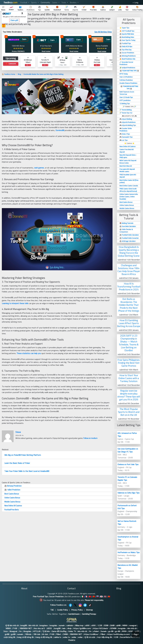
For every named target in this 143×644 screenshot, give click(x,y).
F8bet (58, 634)
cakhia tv (58, 637)
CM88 (65, 634)
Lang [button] (136, 2)
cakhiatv (70, 625)
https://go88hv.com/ (82, 628)
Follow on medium (90, 438)
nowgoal (133, 625)
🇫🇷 (86, 596)
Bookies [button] (73, 2)
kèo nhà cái (33, 625)
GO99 (131, 631)
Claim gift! (14, 20)
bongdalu (53, 625)
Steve (18, 432)
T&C (52, 610)
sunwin (62, 625)
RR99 (124, 631)
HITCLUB (37, 631)
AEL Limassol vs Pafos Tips (127, 435)
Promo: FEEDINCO (18, 51)
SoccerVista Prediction (129, 637)
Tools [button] (64, 2)
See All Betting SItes (103, 32)
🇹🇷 (90, 596)
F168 (15, 628)
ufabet (96, 631)
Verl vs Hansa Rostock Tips (127, 523)
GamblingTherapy (89, 614)
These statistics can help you (29, 353)
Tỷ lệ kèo (46, 631)
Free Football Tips (40, 596)
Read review (46, 51)
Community (45, 2)
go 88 (111, 631)
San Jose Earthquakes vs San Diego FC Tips (128, 450)
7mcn (5, 631)
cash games (39, 168)
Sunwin (104, 631)
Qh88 (112, 625)
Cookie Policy (63, 610)
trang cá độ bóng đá (25, 637)
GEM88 (113, 628)
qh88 (118, 625)
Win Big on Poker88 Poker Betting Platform (23, 455)
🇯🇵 (101, 596)
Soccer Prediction (56, 596)
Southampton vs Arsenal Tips (128, 538)
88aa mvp (79, 625)
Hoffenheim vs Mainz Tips (129, 552)
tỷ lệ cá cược (90, 637)
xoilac (74, 637)
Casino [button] (55, 2)
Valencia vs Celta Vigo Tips (128, 493)
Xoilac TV (72, 631)
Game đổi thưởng (59, 631)
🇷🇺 (98, 596)
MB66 (125, 625)
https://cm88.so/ (91, 634)
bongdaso (44, 625)
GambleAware (74, 614)
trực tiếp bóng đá (104, 637)
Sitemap (89, 610)
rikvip (69, 628)
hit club (45, 634)
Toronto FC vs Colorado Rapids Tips (127, 479)
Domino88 (60, 130)
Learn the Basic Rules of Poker (17, 463)
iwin (64, 628)
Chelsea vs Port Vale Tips (128, 464)
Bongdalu (27, 631)
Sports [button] (34, 2)
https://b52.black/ (101, 628)
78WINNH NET (26, 628)
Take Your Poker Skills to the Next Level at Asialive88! (27, 471)
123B (100, 625)
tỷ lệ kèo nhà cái (12, 625)
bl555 (50, 628)
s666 (87, 625)
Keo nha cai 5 (40, 628)
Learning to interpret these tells (15, 303)
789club (28, 634)
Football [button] (24, 2)
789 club (37, 634)
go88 (7, 634)
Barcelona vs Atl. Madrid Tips (128, 567)
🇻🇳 (109, 596)
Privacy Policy (77, 610)
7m (20, 631)
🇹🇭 (105, 596)
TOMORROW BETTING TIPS (130, 87)
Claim (24, 39)
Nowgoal (13, 631)
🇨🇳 (94, 596)
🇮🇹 (82, 596)
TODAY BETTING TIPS (130, 71)
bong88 (24, 625)
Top (136, 634)
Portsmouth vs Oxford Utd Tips (127, 507)
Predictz (72, 640)
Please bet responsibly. (94, 600)
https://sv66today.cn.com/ (119, 634)
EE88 (106, 625)
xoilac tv (66, 637)
